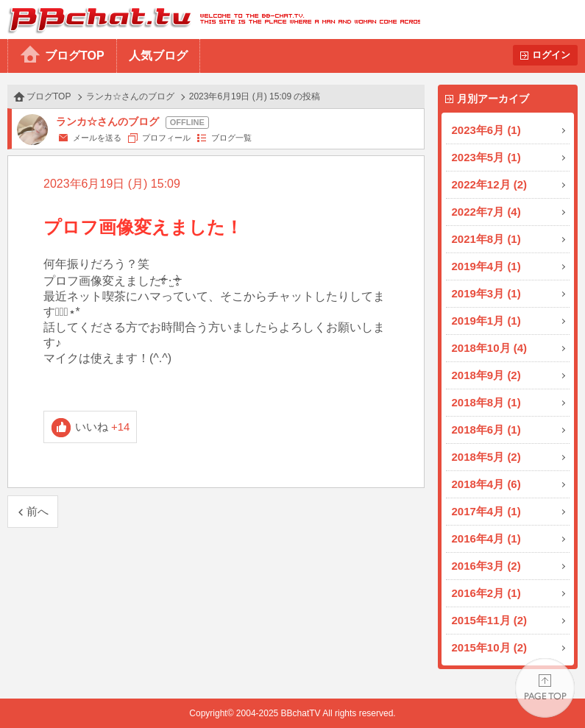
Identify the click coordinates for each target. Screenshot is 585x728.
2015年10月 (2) (490, 647)
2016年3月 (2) (486, 566)
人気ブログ (158, 56)
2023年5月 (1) (486, 157)
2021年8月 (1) (486, 239)
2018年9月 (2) (486, 375)
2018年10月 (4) (490, 348)
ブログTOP (75, 56)
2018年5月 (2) (486, 457)
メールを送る (97, 138)
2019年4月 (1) (486, 266)
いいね (103, 427)
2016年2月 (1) (486, 593)
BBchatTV (210, 20)
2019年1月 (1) (486, 321)
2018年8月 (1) (486, 402)
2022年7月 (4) (486, 212)
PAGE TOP (545, 688)
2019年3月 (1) (486, 293)
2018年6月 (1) (486, 430)
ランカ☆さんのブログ (130, 96)
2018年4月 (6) (486, 484)
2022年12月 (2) (490, 184)
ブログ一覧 (231, 138)
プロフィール (166, 138)
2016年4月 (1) (486, 538)
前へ (38, 511)
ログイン (551, 55)
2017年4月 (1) (486, 511)
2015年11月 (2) (490, 620)
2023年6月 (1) (486, 130)
